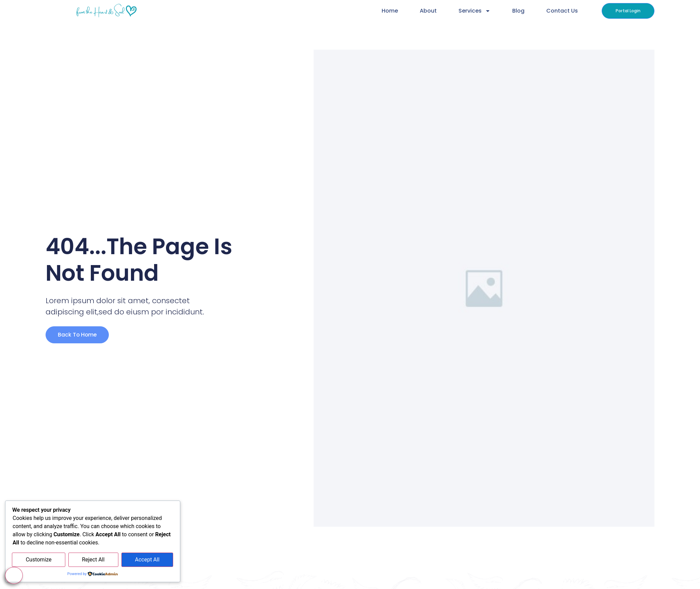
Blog (518, 11)
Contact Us (561, 11)
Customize (39, 560)
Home (389, 11)
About (428, 11)
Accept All (147, 560)
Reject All (93, 560)
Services (474, 11)
